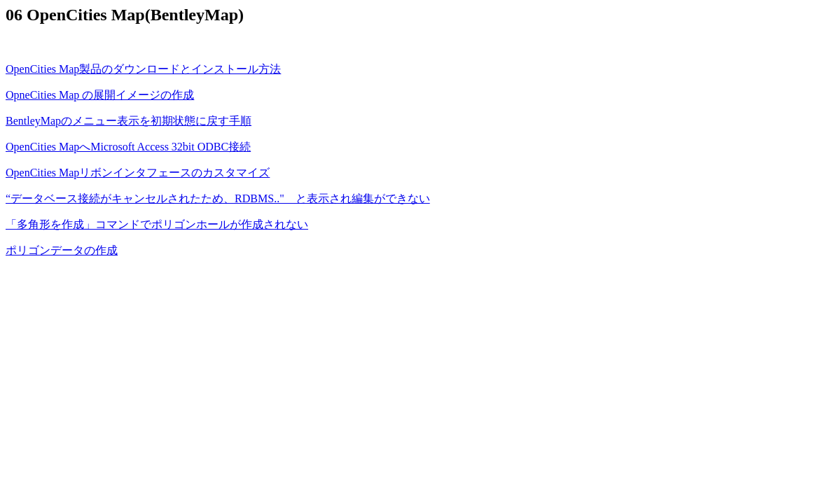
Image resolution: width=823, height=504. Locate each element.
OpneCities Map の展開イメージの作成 (100, 95)
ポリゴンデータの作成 (62, 250)
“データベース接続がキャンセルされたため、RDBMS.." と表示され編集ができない (218, 198)
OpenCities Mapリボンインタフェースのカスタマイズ (138, 173)
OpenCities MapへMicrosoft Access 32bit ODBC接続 (128, 147)
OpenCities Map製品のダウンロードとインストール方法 (143, 69)
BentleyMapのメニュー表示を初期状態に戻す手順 (129, 121)
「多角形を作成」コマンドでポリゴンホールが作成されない (157, 224)
